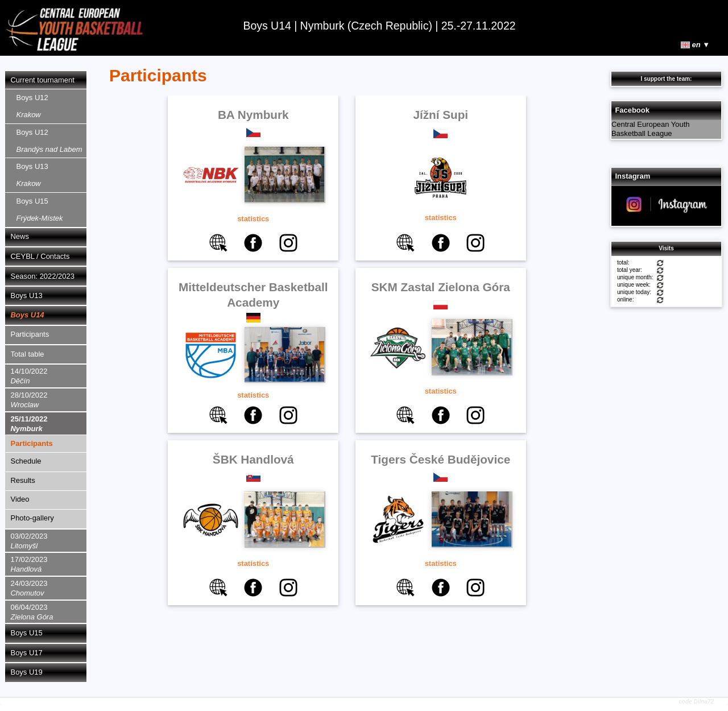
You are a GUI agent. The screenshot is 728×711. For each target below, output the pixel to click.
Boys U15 (40, 210)
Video (20, 499)
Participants (30, 334)
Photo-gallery (32, 518)
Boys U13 (32, 175)
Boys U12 (32, 106)
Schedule (26, 461)
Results (23, 480)
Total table (28, 354)
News (20, 236)
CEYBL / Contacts (40, 256)
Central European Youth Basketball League (651, 129)
